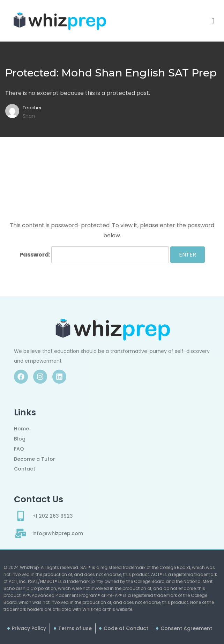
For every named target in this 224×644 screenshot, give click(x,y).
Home (21, 429)
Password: (94, 255)
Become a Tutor (35, 459)
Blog (20, 439)
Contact (25, 469)
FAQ (19, 449)
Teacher (32, 108)
